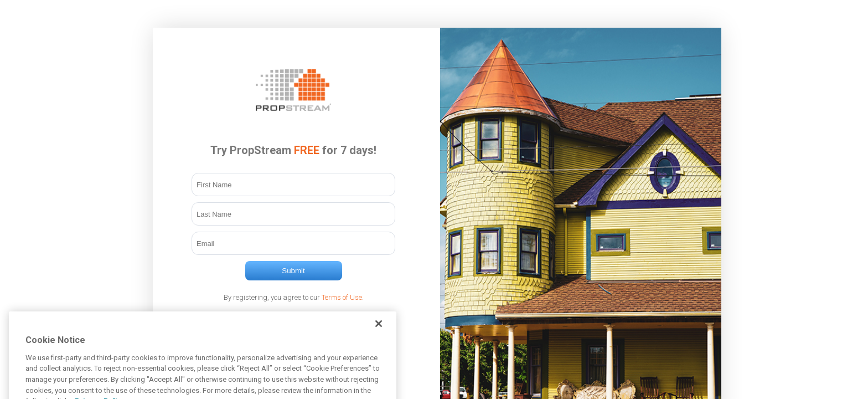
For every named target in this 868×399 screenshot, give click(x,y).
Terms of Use (342, 297)
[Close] (379, 330)
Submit (293, 271)
